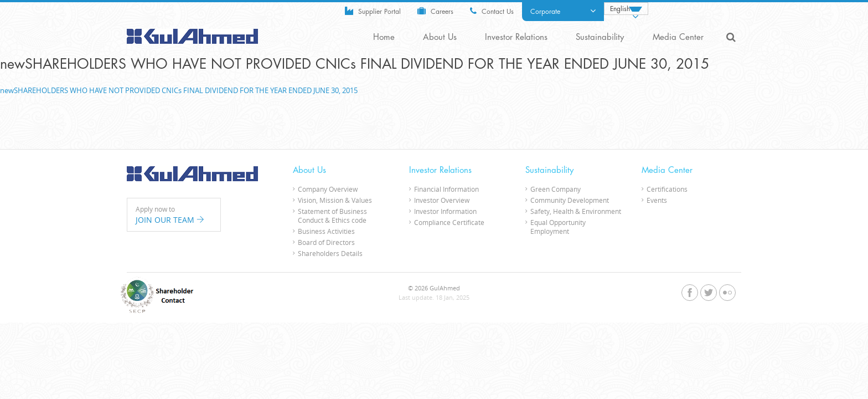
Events (657, 199)
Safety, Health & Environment (576, 211)
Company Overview (328, 188)
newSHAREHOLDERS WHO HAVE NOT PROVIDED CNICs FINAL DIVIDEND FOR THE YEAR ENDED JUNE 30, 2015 (179, 90)
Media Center (679, 37)
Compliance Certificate (449, 222)
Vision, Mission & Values (335, 199)
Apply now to (174, 214)
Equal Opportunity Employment (558, 226)
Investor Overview (442, 199)
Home (388, 37)
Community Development (570, 199)
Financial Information (446, 188)
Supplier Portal (373, 11)
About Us (443, 37)
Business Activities (326, 231)
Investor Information (445, 211)
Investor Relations (518, 37)
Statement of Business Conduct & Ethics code (332, 215)
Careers (435, 11)
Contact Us (492, 11)
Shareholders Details (330, 253)
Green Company (556, 188)
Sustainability (601, 37)
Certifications (667, 188)
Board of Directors (326, 242)
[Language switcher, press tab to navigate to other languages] (626, 9)
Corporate (563, 11)
